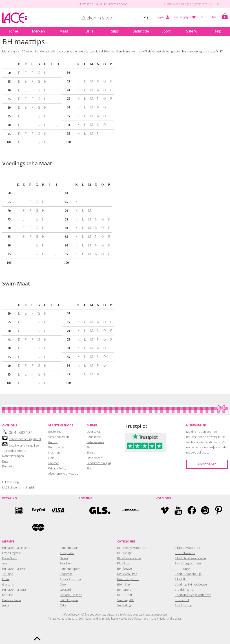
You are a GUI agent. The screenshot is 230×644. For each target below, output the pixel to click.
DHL (130, 510)
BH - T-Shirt (125, 595)
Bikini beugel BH (128, 579)
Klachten (54, 452)
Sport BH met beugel (189, 574)
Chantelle (66, 574)
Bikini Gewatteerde (187, 548)
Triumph (8, 574)
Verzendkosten (59, 437)
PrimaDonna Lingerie (16, 548)
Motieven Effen (127, 574)
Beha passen (95, 442)
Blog (89, 468)
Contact (53, 463)
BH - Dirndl (182, 600)
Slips (115, 31)
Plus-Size (123, 563)
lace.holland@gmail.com (25, 445)
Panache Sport (70, 569)
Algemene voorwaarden (64, 473)
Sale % (192, 31)
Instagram (205, 510)
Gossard (65, 590)
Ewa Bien (66, 563)
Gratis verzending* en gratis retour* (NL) (191, 4)
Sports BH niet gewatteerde (193, 595)
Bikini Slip (124, 584)
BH (88, 447)
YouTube (178, 510)
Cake (63, 605)
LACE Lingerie (69, 600)
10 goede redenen (15, 451)
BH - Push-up (183, 605)
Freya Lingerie (12, 553)
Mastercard (38, 527)
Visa (57, 510)
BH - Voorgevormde (188, 563)
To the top (37, 638)
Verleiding (124, 605)
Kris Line (8, 595)
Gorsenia (8, 584)
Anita (6, 605)
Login (160, 17)
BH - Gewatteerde (129, 558)
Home (13, 31)
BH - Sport (124, 590)
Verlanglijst (182, 17)
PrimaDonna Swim (14, 568)
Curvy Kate (67, 553)
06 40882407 (20, 432)
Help (203, 17)
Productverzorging (99, 463)
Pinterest (219, 510)
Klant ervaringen (13, 456)
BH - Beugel (125, 553)
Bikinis (91, 452)
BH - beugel (125, 568)
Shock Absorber (71, 579)
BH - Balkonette (185, 553)
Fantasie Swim (12, 600)
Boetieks (8, 466)
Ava (5, 563)
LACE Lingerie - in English (19, 487)
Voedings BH (126, 600)
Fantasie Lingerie (71, 595)
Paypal (38, 510)
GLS (100, 510)
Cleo (63, 584)
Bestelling (55, 432)
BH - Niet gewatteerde (132, 548)
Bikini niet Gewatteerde (190, 558)
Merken (38, 31)
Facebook (192, 510)
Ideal (19, 510)
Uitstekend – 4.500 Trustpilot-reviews (103, 4)
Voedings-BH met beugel (191, 584)
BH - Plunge (182, 569)
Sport (166, 31)
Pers (5, 461)
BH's (89, 31)
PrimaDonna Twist (14, 590)
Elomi (6, 579)
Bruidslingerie (184, 590)
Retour (53, 442)
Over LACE (94, 432)
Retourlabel (56, 447)
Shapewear (94, 458)
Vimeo (165, 510)
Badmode (141, 31)
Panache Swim (70, 548)
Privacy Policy (57, 468)
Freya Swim (10, 558)
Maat (64, 31)
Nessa (64, 558)
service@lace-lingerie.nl (25, 439)
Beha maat (94, 437)
